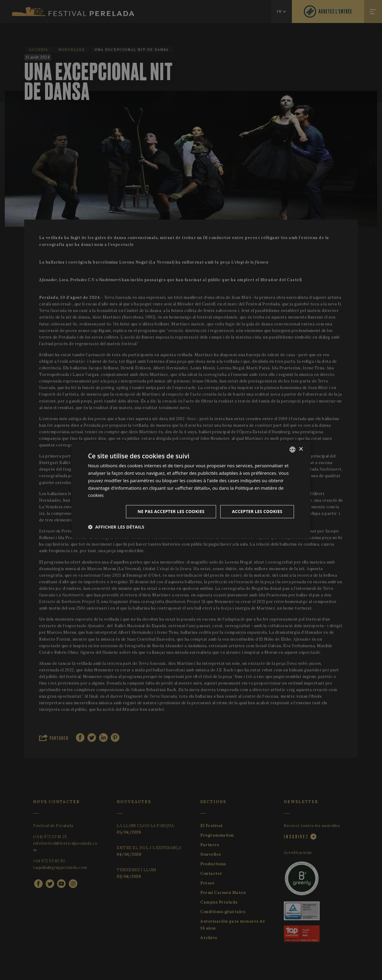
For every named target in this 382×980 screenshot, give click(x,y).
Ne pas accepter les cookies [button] (171, 512)
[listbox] (292, 449)
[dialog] (191, 490)
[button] (116, 527)
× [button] (301, 449)
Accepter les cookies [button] (257, 512)
